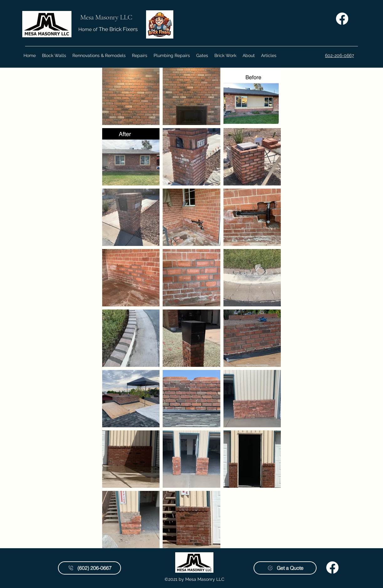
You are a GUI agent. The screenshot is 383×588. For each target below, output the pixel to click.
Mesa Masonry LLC (106, 17)
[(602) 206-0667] (89, 568)
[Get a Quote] (285, 568)
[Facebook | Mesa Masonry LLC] (342, 19)
